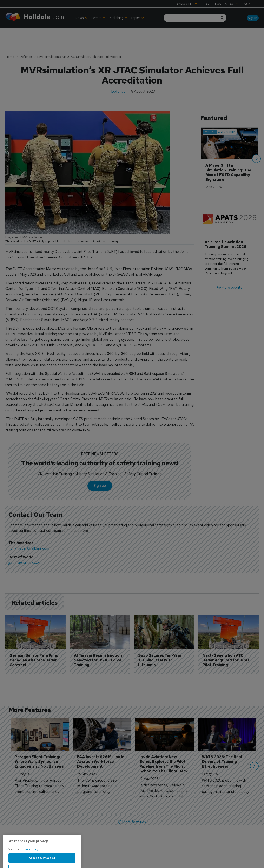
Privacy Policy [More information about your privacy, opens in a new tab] (29, 862)
